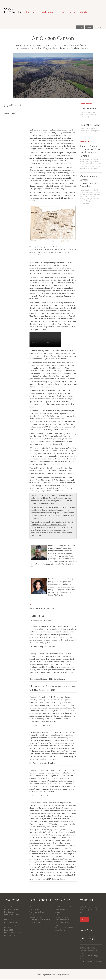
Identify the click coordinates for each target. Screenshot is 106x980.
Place (38, 608)
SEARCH (98, 27)
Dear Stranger (9, 912)
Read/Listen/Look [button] (50, 12)
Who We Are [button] (69, 12)
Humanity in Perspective (13, 914)
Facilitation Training (11, 922)
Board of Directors (61, 917)
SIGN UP (80, 27)
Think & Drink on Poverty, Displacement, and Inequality (90, 181)
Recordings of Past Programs (40, 920)
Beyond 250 (9, 930)
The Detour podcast (37, 912)
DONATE (89, 27)
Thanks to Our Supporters (64, 927)
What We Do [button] (31, 12)
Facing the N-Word (90, 125)
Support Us (59, 925)
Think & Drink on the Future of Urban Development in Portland (90, 151)
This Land (50, 608)
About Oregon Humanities (64, 907)
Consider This (9, 907)
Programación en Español (13, 933)
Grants (7, 917)
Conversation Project (12, 909)
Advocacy (58, 912)
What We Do (12, 900)
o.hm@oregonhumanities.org (91, 961)
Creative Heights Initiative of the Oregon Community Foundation (53, 525)
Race (43, 608)
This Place (33, 914)
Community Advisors (62, 920)
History (32, 608)
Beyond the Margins (37, 909)
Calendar (83, 12)
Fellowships (8, 920)
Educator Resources (37, 917)
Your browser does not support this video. (45, 340)
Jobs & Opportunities (62, 922)
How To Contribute (36, 922)
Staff (56, 914)
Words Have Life (88, 108)
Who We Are (62, 900)
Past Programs (10, 935)
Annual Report (60, 930)
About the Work (60, 909)
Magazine (33, 907)
